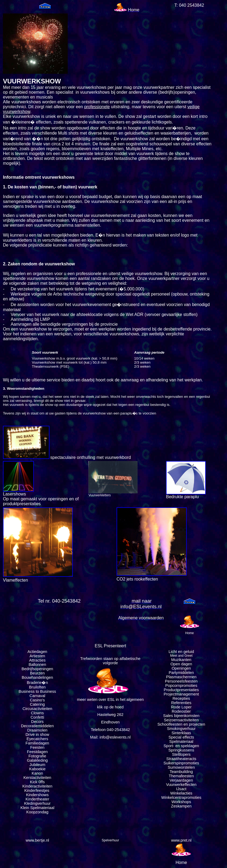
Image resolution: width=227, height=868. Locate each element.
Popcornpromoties (181, 686)
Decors (37, 722)
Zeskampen (181, 806)
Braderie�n (37, 683)
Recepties (181, 698)
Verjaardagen (181, 780)
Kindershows (37, 795)
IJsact (181, 789)
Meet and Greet (181, 656)
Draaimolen (37, 730)
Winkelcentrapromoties (181, 797)
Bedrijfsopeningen (37, 669)
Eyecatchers (37, 739)
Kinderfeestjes (37, 790)
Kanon (37, 773)
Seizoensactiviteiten (181, 720)
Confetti (37, 717)
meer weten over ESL (96, 700)
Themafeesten (181, 776)
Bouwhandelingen (37, 677)
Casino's (37, 700)
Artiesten (37, 656)
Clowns (37, 713)
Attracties (37, 660)
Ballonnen (37, 665)
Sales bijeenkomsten (181, 716)
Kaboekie (37, 769)
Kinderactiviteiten (37, 786)
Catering (37, 704)
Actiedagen (37, 652)
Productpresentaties (181, 690)
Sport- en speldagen (181, 746)
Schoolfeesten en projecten (181, 724)
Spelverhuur (110, 840)
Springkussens (181, 750)
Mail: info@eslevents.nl (110, 737)
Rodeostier (181, 711)
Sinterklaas (181, 733)
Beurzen (37, 673)
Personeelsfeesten (181, 681)
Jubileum (37, 765)
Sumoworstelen (181, 767)
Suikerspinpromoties (181, 763)
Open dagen (181, 664)
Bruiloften (37, 687)
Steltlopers (181, 754)
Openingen (181, 668)
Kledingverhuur (37, 803)
